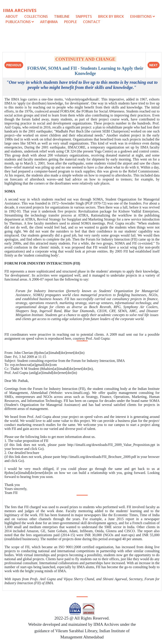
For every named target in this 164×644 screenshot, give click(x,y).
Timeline (62, 16)
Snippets (84, 16)
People (70, 22)
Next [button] (154, 65)
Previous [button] (14, 65)
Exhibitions (143, 16)
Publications (20, 22)
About (12, 16)
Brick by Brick (111, 16)
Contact (92, 22)
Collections (36, 16)
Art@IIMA (49, 22)
